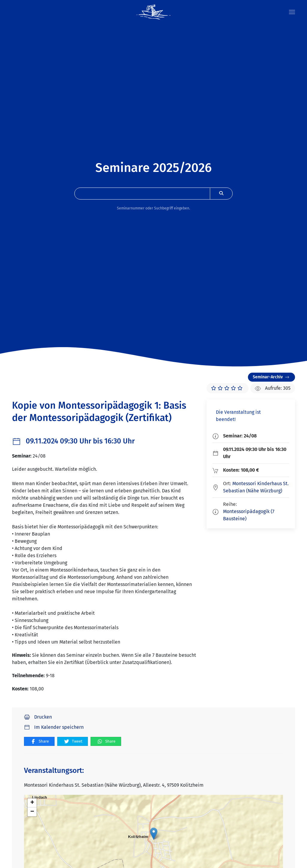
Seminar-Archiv (271, 377)
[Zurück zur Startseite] (153, 12)
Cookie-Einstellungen (138, 801)
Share (40, 742)
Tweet (73, 742)
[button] (292, 12)
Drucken (38, 717)
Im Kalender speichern (54, 727)
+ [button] (32, 803)
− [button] (32, 812)
